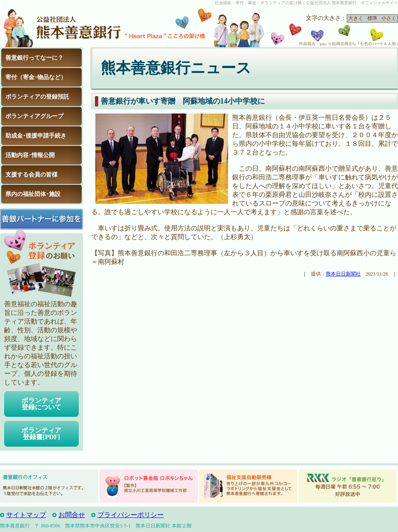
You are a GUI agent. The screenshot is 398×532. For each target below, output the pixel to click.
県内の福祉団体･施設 (33, 194)
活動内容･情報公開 (30, 155)
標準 (372, 18)
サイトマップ (26, 515)
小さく (389, 18)
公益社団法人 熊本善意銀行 (62, 27)
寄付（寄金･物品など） (36, 77)
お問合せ (72, 515)
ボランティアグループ (34, 116)
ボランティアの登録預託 (37, 97)
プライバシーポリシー (131, 515)
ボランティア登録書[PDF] (41, 434)
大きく (356, 18)
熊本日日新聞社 (343, 274)
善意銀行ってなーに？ (34, 58)
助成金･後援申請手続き (36, 136)
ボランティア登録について (41, 404)
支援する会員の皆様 (32, 175)
